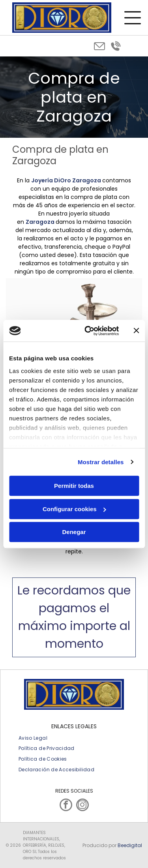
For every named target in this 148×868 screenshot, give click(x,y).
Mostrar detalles (101, 462)
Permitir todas (74, 486)
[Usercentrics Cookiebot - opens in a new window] (88, 331)
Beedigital (130, 845)
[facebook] (66, 806)
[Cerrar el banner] (136, 331)
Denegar (74, 532)
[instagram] (82, 806)
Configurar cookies (74, 509)
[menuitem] (33, 738)
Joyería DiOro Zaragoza (66, 180)
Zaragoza (40, 222)
